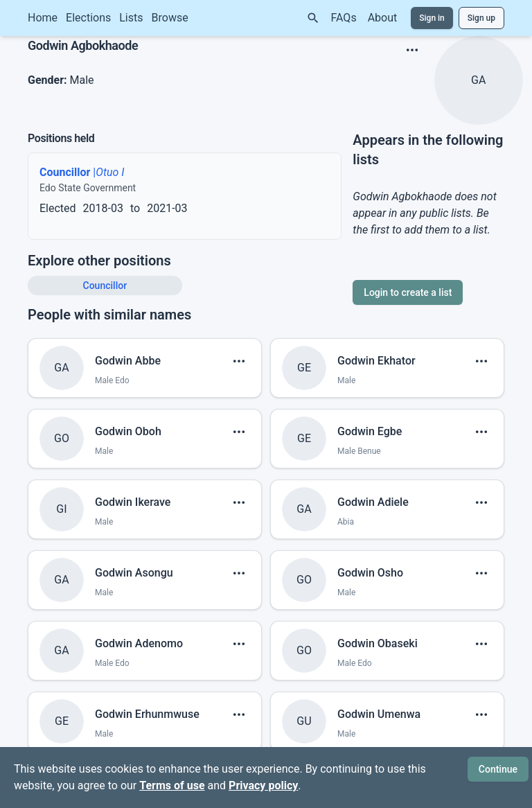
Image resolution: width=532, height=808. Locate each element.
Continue (498, 769)
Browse (170, 18)
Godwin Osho (370, 573)
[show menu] (412, 50)
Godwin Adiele (373, 502)
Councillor (105, 286)
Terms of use (172, 785)
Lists (131, 18)
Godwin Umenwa (379, 714)
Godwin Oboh (128, 431)
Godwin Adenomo (139, 643)
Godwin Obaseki (378, 643)
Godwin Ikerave (133, 502)
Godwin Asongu (134, 573)
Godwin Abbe (128, 361)
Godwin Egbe (370, 431)
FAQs (344, 18)
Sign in (432, 18)
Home (43, 18)
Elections (88, 18)
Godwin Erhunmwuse (147, 714)
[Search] (313, 18)
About (383, 18)
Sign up (481, 18)
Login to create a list (408, 292)
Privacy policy (263, 785)
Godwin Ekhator (376, 361)
